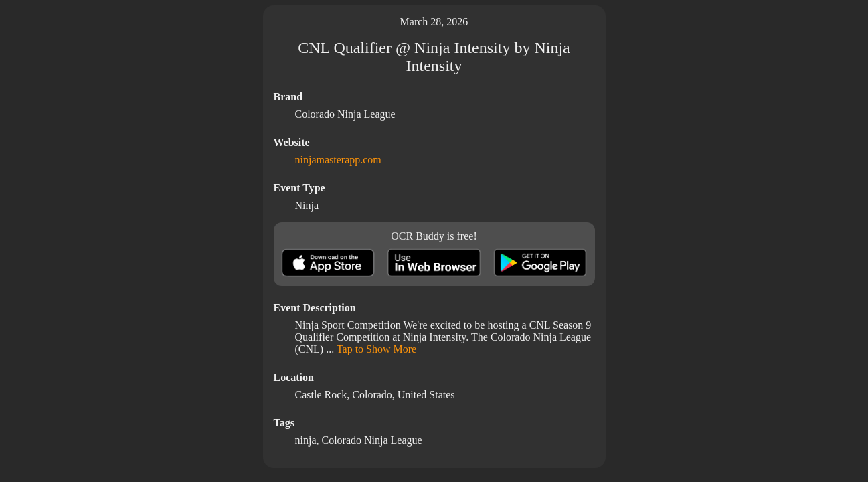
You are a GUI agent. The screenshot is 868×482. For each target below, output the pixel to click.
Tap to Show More (376, 349)
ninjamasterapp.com (338, 160)
